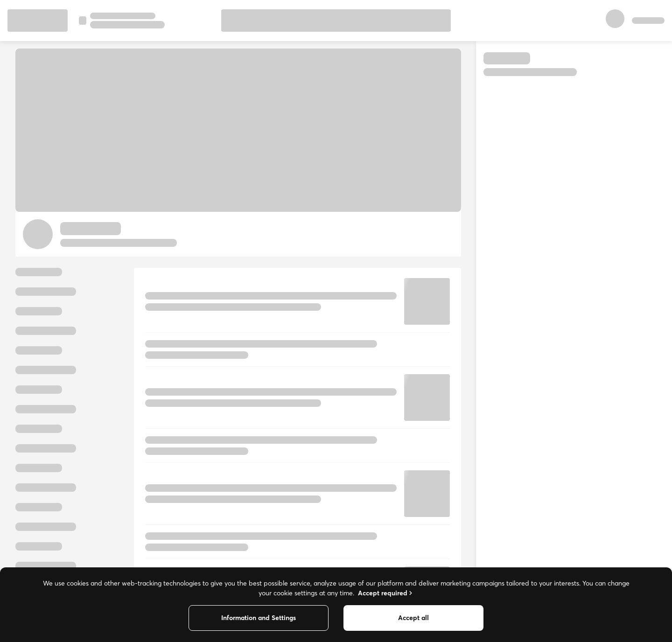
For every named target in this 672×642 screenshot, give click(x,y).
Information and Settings (259, 618)
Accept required (386, 593)
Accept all (413, 618)
